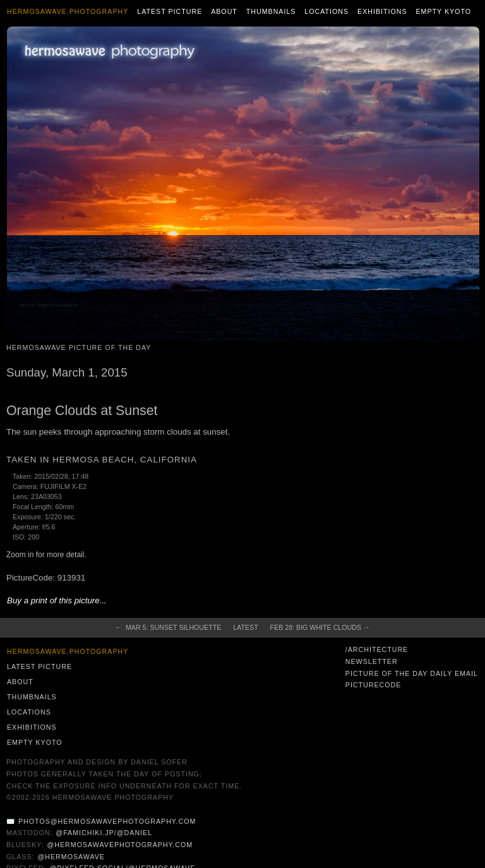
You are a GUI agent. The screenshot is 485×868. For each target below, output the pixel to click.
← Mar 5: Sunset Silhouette (168, 627)
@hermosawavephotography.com (120, 845)
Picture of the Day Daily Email (412, 673)
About (224, 11)
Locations (326, 11)
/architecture (377, 649)
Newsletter (372, 661)
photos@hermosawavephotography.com (107, 821)
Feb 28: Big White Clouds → (320, 627)
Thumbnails (271, 11)
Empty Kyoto (443, 11)
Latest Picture (170, 11)
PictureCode (374, 685)
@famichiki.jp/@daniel (104, 833)
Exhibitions (382, 11)
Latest (245, 627)
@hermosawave (71, 857)
